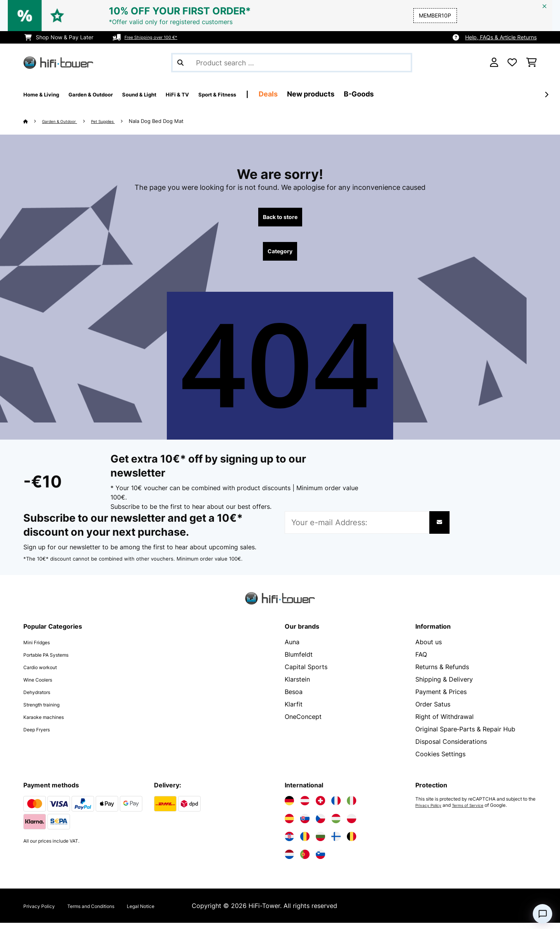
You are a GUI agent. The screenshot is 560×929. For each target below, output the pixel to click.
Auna (292, 648)
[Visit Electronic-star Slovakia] (305, 825)
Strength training (48, 710)
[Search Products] (292, 63)
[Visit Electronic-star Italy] (352, 807)
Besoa (294, 698)
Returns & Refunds (442, 673)
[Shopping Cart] (531, 63)
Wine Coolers (43, 685)
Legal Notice (173, 912)
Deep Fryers (41, 735)
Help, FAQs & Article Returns (501, 37)
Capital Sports (306, 673)
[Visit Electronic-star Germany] (289, 807)
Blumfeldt (299, 661)
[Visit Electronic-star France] (336, 807)
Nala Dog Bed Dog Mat (176, 121)
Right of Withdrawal (444, 723)
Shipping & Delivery (444, 685)
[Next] (546, 95)
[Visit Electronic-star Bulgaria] (320, 843)
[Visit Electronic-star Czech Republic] (320, 825)
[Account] (494, 63)
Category (280, 256)
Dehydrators (42, 698)
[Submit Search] (180, 63)
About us (429, 648)
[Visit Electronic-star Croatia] (289, 843)
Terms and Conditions (110, 912)
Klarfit (294, 710)
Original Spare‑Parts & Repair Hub (465, 735)
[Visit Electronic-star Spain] (289, 825)
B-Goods (421, 94)
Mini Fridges (41, 648)
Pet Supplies (119, 121)
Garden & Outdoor (66, 121)
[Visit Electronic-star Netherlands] (289, 861)
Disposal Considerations (451, 748)
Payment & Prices (441, 698)
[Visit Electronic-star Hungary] (336, 825)
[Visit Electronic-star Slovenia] (320, 861)
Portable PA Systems (54, 661)
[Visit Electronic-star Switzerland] (320, 807)
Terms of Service (476, 812)
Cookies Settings (440, 760)
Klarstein (297, 685)
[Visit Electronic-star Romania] (305, 843)
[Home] (33, 121)
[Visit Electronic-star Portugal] (305, 861)
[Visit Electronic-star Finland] (336, 843)
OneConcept (303, 723)
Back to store (280, 219)
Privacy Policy (431, 812)
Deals (331, 94)
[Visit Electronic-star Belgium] (352, 843)
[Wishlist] (512, 63)
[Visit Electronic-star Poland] (352, 825)
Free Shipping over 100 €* (158, 37)
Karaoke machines (50, 723)
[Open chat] (542, 914)
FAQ (421, 661)
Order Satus (433, 710)
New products (373, 94)
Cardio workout (46, 673)
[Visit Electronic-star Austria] (305, 807)
